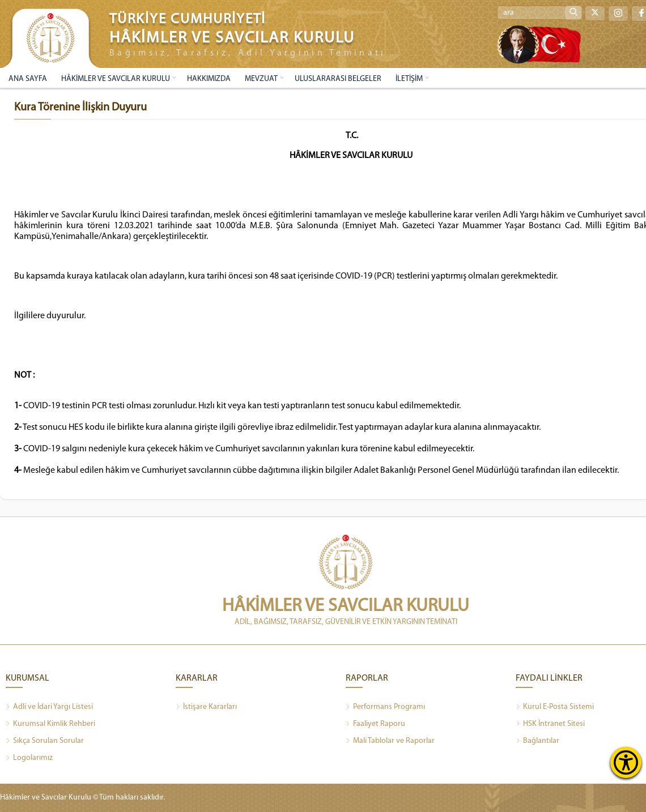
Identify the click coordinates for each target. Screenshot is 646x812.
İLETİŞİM (409, 79)
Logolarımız (29, 758)
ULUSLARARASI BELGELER (338, 79)
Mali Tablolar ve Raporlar (390, 741)
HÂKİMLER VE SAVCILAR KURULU (116, 79)
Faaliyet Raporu (375, 724)
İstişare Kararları (206, 707)
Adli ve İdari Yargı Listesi (49, 707)
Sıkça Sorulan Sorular (45, 741)
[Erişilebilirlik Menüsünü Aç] (626, 762)
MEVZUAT (261, 79)
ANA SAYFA (28, 79)
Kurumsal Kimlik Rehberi (50, 724)
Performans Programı (385, 707)
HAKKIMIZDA (209, 79)
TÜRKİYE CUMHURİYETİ (188, 20)
